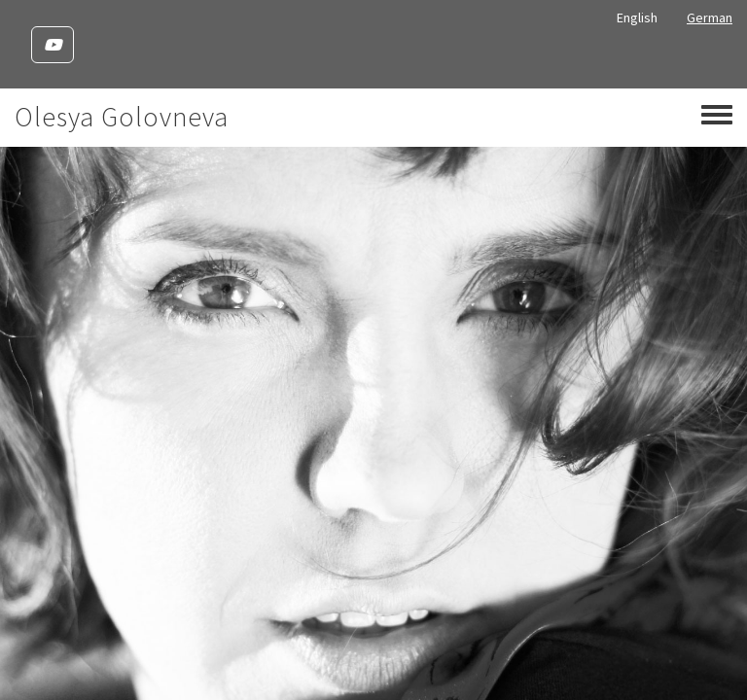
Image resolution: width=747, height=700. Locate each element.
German (710, 17)
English (637, 17)
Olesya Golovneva (122, 117)
